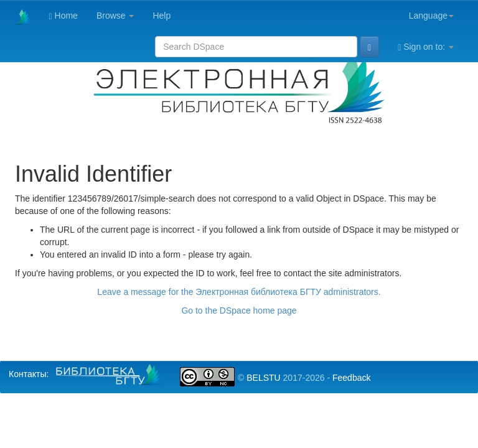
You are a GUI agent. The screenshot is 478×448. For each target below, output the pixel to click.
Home (63, 16)
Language (431, 16)
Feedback (351, 378)
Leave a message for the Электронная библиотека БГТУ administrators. (239, 292)
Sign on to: (426, 47)
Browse (115, 16)
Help (162, 16)
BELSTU (263, 378)
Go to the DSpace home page (239, 310)
